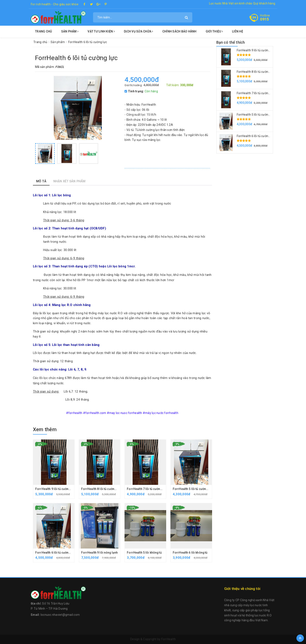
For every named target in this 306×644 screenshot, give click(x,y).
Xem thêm (45, 429)
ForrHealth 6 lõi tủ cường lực (55, 553)
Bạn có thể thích (231, 42)
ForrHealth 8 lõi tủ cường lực (101, 489)
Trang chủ (43, 31)
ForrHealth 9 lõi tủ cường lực (55, 489)
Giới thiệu (214, 31)
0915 (264, 19)
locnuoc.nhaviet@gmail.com (60, 615)
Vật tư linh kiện (101, 31)
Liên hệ (238, 31)
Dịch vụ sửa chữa (139, 31)
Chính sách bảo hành (179, 31)
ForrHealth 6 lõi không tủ (190, 553)
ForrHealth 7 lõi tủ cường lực (147, 489)
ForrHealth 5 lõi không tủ (144, 553)
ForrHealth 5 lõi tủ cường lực (193, 489)
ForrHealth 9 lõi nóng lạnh (100, 553)
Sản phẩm (70, 31)
